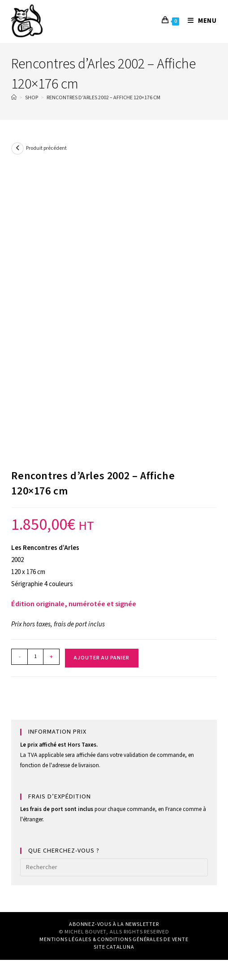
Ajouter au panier (102, 658)
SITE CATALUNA (114, 947)
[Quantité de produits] (35, 657)
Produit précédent (46, 148)
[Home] (14, 98)
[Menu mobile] (199, 21)
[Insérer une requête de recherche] (114, 867)
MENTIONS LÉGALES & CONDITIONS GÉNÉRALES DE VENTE (114, 940)
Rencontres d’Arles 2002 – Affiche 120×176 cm (103, 98)
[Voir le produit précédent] (17, 148)
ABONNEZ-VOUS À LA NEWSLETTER (114, 924)
